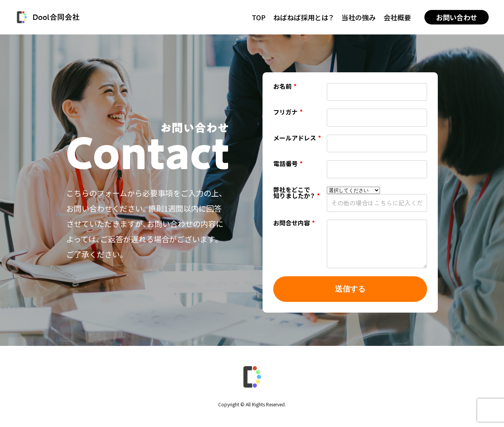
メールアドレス (297, 139)
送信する (350, 289)
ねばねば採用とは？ (303, 17)
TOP (259, 17)
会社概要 (397, 17)
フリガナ (288, 112)
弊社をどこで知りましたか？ (297, 193)
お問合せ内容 (294, 223)
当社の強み (359, 17)
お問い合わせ (457, 17)
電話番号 (288, 164)
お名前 (285, 87)
